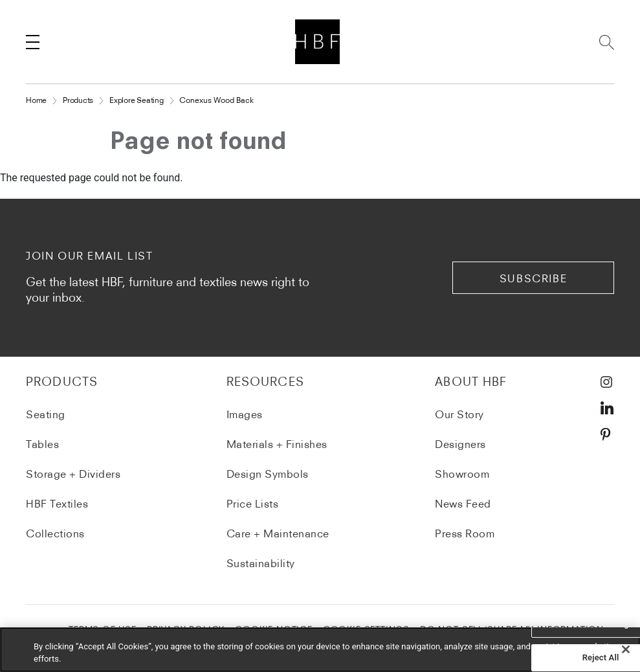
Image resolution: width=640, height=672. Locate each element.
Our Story (459, 414)
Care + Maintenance (278, 533)
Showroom (462, 474)
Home (36, 100)
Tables (42, 444)
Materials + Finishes (277, 444)
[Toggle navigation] (32, 42)
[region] (320, 650)
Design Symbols (268, 474)
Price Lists (253, 504)
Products (78, 100)
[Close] (626, 649)
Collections (55, 533)
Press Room (465, 533)
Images (245, 414)
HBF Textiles (57, 504)
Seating (46, 414)
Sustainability (261, 563)
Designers (460, 444)
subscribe (533, 278)
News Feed (463, 504)
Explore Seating (136, 100)
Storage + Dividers (73, 474)
